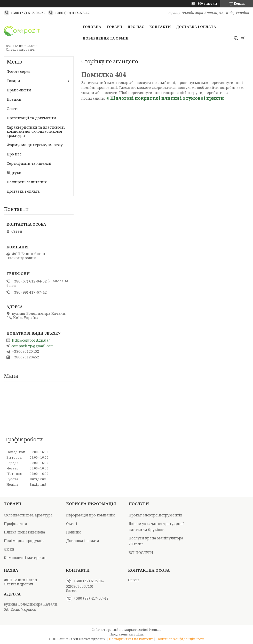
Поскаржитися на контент (131, 639)
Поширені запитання (27, 182)
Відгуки (14, 173)
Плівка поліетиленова (25, 532)
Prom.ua (155, 630)
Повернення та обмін (106, 38)
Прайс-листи (19, 90)
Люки (9, 549)
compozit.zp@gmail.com (33, 346)
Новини (14, 99)
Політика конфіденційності (180, 639)
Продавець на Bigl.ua (126, 634)
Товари (114, 27)
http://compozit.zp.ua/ (31, 340)
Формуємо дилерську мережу (35, 145)
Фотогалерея (19, 71)
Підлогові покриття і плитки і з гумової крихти (167, 98)
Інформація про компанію (91, 515)
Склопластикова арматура (28, 515)
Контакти (160, 27)
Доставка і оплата (196, 27)
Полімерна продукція (24, 541)
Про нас (136, 27)
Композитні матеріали (25, 558)
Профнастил (15, 524)
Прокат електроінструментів (155, 515)
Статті (12, 109)
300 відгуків (208, 3)
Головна (92, 27)
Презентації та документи (31, 118)
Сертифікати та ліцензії (29, 163)
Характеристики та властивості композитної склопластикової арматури (36, 131)
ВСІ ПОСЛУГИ (141, 552)
